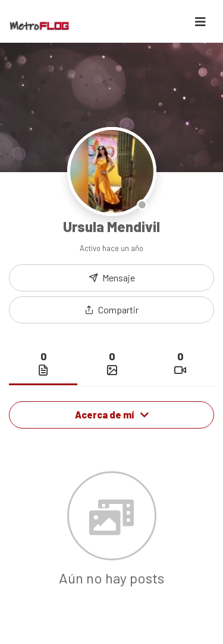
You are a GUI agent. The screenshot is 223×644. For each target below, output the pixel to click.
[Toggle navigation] (200, 22)
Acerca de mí (112, 415)
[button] (111, 310)
